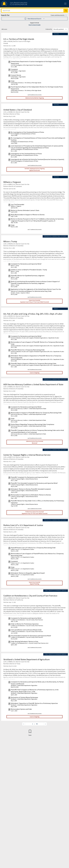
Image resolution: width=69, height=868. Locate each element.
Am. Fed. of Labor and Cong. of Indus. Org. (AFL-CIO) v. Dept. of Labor (33, 314)
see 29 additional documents (35, 297)
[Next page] (45, 724)
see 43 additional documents (35, 165)
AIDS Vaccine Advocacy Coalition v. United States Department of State (33, 384)
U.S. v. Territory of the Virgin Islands (19, 39)
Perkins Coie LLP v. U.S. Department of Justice (23, 525)
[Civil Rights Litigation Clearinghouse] (11, 4)
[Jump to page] (30, 724)
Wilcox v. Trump (10, 241)
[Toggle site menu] (65, 4)
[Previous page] (24, 724)
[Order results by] (60, 29)
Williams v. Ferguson (12, 182)
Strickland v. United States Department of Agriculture (26, 659)
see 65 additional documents (35, 95)
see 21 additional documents (35, 509)
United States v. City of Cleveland (18, 110)
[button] (34, 19)
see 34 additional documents (35, 438)
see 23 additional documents (35, 647)
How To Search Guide (35, 25)
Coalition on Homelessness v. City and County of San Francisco (30, 596)
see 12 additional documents (35, 579)
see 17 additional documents (35, 229)
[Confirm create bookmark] (30, 733)
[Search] (33, 11)
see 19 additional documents (35, 370)
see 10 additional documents (35, 714)
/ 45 (36, 724)
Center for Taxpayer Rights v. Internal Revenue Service (27, 455)
